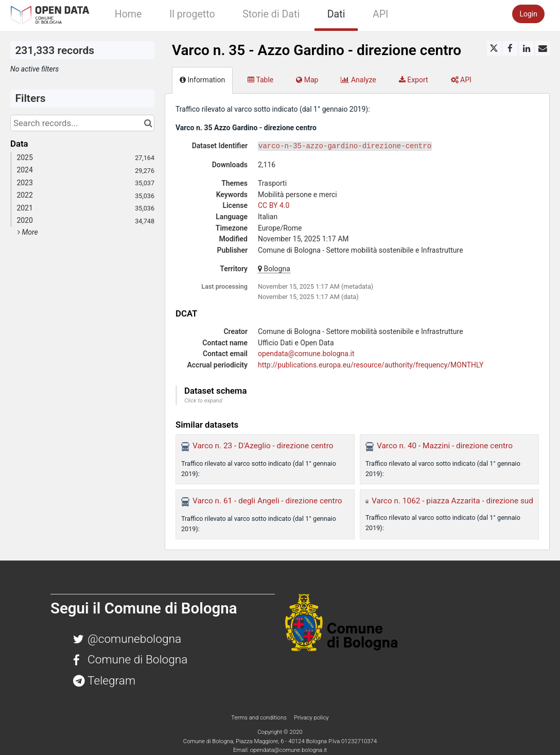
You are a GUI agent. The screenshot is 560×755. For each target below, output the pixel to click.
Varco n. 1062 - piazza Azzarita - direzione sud (452, 501)
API (380, 14)
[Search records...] (82, 123)
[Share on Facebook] (510, 48)
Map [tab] (307, 80)
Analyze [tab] (358, 80)
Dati (336, 14)
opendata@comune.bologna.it (306, 354)
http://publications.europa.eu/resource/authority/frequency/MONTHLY (371, 365)
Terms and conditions (259, 717)
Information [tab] (202, 80)
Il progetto (192, 14)
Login (528, 14)
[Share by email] (542, 48)
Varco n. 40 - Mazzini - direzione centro (445, 446)
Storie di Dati (271, 14)
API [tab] (461, 80)
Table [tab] (260, 80)
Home (128, 14)
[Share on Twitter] (494, 48)
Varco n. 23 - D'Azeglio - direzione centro (263, 446)
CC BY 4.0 (274, 205)
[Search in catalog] (148, 123)
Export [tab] (414, 80)
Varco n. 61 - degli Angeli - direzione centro (267, 501)
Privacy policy (311, 717)
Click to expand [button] (203, 401)
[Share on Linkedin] (527, 48)
